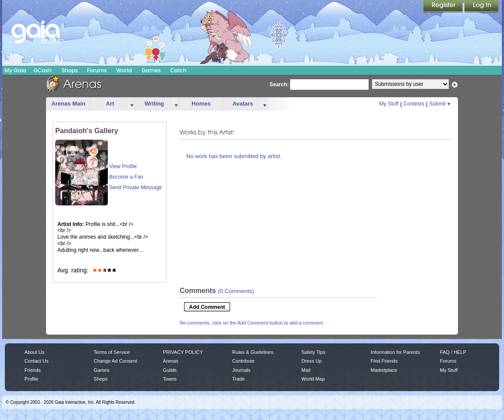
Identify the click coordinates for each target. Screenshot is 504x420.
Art (110, 104)
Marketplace (384, 370)
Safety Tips (314, 352)
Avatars (243, 104)
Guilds (170, 370)
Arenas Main (68, 104)
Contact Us (37, 361)
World (124, 70)
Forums (97, 70)
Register (444, 7)
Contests (414, 104)
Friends (33, 370)
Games (151, 70)
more (132, 104)
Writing (154, 104)
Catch (179, 70)
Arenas (171, 361)
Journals (241, 370)
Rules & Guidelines (253, 352)
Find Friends (384, 361)
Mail (306, 370)
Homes (201, 104)
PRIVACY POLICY (183, 352)
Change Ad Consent (115, 361)
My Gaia (15, 70)
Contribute (243, 361)
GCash (43, 70)
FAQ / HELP (453, 352)
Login (482, 7)
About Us (34, 352)
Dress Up (312, 361)
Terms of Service (112, 352)
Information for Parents (395, 352)
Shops (69, 70)
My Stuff (389, 104)
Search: (279, 85)
